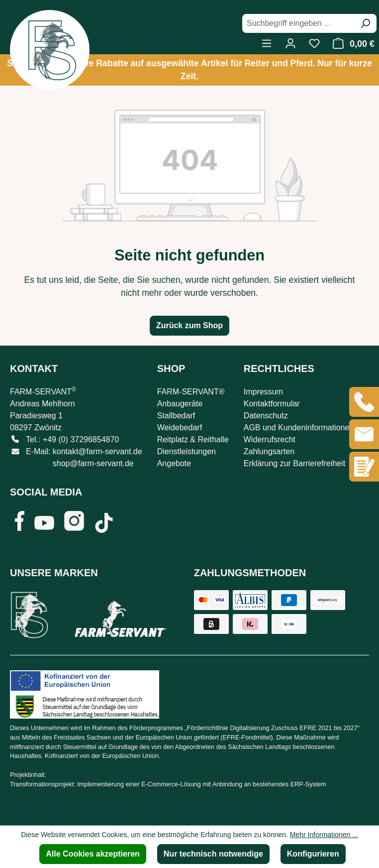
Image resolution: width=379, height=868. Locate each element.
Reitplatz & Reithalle (193, 439)
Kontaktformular (272, 404)
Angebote (174, 463)
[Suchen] (365, 23)
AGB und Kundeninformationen (299, 428)
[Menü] (267, 43)
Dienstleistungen (187, 451)
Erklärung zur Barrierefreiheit (295, 463)
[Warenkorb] (351, 44)
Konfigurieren (313, 854)
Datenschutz (266, 416)
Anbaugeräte (180, 404)
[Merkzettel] (314, 43)
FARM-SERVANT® (191, 392)
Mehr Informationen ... (324, 835)
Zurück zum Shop (189, 325)
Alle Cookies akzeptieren (93, 854)
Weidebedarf (180, 428)
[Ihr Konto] (290, 43)
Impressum (263, 392)
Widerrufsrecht (270, 439)
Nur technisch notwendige (213, 854)
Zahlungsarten (269, 451)
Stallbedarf (176, 416)
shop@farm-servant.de (93, 463)
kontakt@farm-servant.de (97, 451)
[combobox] (298, 23)
